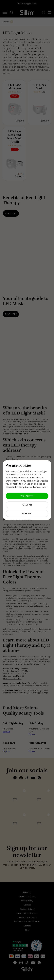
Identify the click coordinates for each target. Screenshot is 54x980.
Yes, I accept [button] (27, 496)
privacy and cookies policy (35, 487)
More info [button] (27, 513)
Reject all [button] (27, 505)
